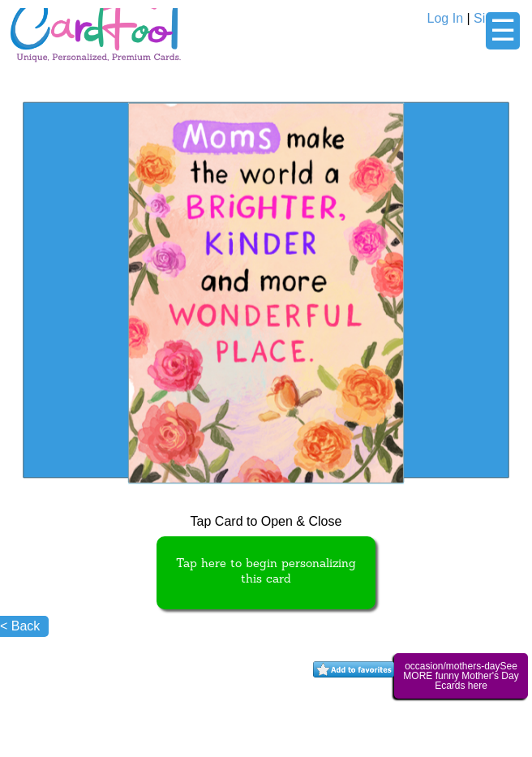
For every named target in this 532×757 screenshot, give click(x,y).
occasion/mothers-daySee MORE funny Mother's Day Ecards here (461, 676)
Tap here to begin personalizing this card (266, 572)
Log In (445, 18)
